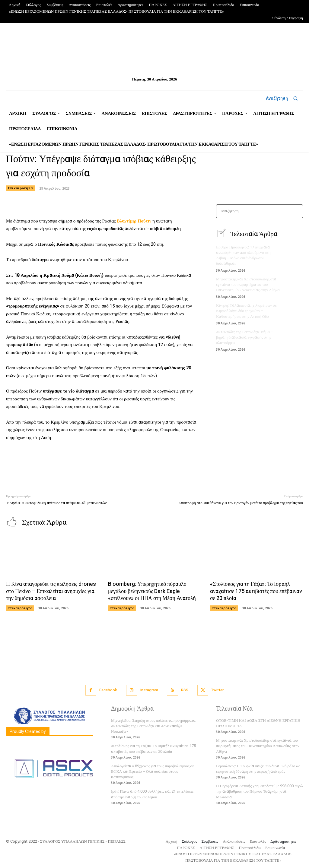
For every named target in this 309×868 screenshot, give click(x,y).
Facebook (108, 690)
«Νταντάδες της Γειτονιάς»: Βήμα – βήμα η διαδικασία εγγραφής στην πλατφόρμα (245, 337)
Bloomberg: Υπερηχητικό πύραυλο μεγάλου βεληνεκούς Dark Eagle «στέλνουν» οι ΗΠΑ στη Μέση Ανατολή (152, 591)
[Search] (296, 211)
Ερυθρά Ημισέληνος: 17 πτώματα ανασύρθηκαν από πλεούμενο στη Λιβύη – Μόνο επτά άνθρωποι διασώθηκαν (243, 255)
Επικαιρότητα (20, 188)
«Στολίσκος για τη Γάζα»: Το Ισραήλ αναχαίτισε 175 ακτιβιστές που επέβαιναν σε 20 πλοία (256, 591)
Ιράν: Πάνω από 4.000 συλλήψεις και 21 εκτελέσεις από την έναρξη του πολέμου (152, 794)
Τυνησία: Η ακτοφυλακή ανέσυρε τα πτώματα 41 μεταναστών (56, 503)
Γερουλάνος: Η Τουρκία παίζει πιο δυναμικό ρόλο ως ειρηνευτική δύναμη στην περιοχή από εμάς (258, 769)
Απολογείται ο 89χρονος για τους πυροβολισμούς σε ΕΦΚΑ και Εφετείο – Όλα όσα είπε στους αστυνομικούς (153, 771)
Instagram (149, 690)
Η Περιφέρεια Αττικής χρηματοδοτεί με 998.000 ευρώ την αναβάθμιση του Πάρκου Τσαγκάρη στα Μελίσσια (259, 791)
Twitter (217, 690)
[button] (284, 98)
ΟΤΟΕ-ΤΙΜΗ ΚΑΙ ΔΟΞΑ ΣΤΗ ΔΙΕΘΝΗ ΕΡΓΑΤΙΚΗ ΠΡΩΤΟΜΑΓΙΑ (258, 723)
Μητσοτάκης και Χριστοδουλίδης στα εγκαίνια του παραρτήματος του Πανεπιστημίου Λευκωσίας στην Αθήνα (248, 284)
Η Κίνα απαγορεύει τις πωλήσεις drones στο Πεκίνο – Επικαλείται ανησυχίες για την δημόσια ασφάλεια (51, 591)
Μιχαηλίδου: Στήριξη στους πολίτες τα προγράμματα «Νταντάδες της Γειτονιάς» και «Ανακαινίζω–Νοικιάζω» (153, 726)
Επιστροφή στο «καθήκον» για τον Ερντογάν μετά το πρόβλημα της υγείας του (241, 503)
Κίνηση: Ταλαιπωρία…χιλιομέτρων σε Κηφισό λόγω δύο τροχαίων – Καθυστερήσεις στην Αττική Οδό (246, 311)
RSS (185, 690)
